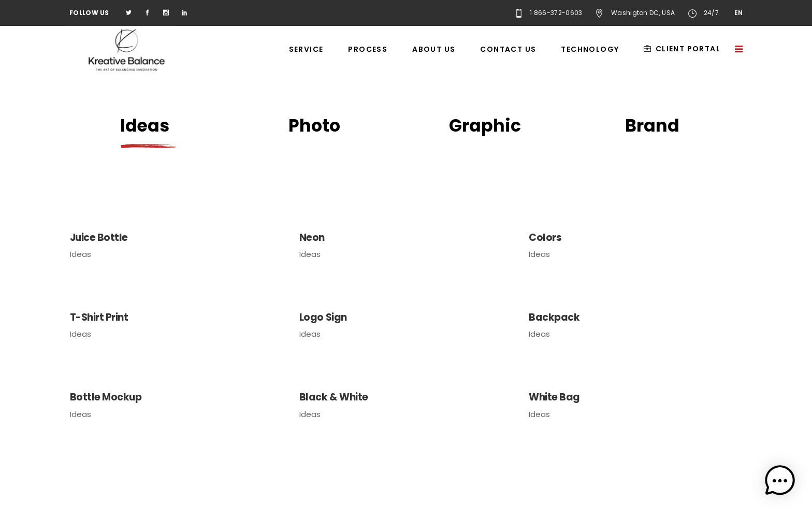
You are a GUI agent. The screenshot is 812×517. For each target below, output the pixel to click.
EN (738, 13)
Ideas (81, 254)
